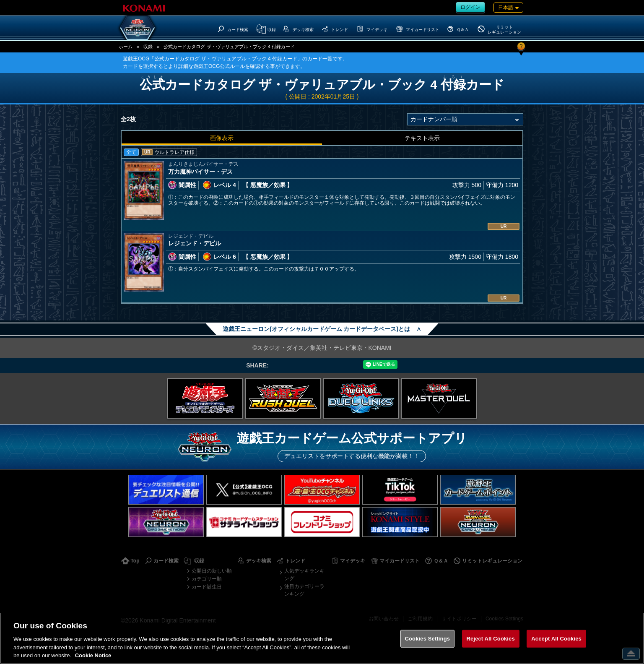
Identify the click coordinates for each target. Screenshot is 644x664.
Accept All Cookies (556, 639)
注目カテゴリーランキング (304, 590)
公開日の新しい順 (212, 571)
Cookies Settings (428, 639)
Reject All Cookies (491, 639)
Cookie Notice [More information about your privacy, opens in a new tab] (93, 655)
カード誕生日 (207, 587)
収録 (148, 47)
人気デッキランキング (304, 575)
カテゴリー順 (207, 579)
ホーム (126, 47)
